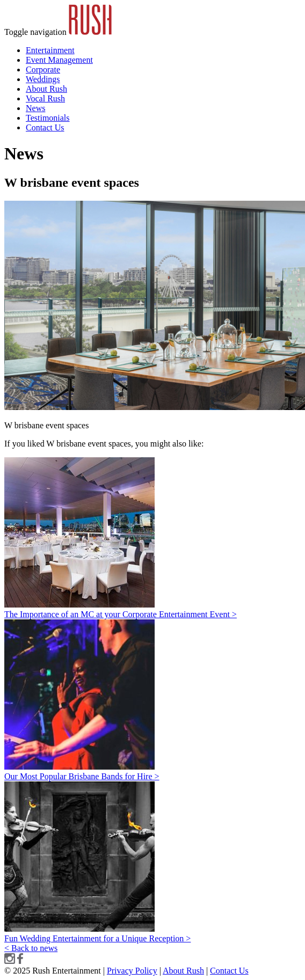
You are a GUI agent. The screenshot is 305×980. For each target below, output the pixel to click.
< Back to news (31, 948)
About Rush (46, 89)
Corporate (43, 70)
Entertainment (50, 50)
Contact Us (45, 127)
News (35, 108)
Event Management (59, 60)
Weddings (43, 79)
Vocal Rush (45, 98)
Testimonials (48, 118)
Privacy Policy (132, 971)
